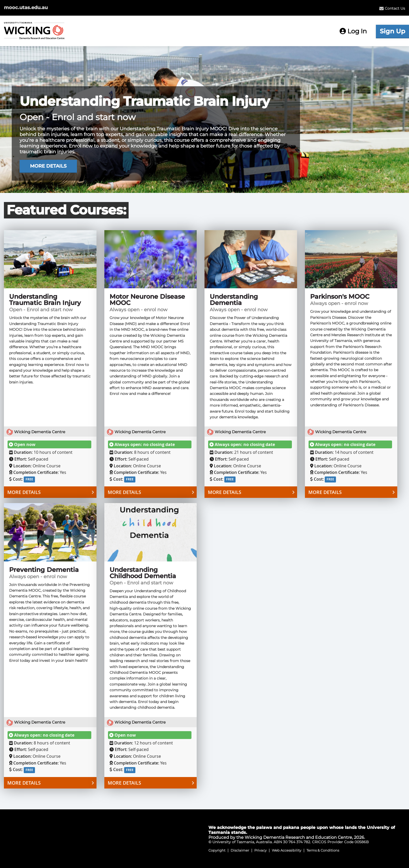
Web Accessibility (287, 850)
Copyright (217, 850)
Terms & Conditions (323, 850)
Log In (353, 31)
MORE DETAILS (48, 166)
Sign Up (392, 31)
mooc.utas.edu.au (26, 8)
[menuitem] (392, 8)
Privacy (260, 850)
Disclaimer (240, 850)
